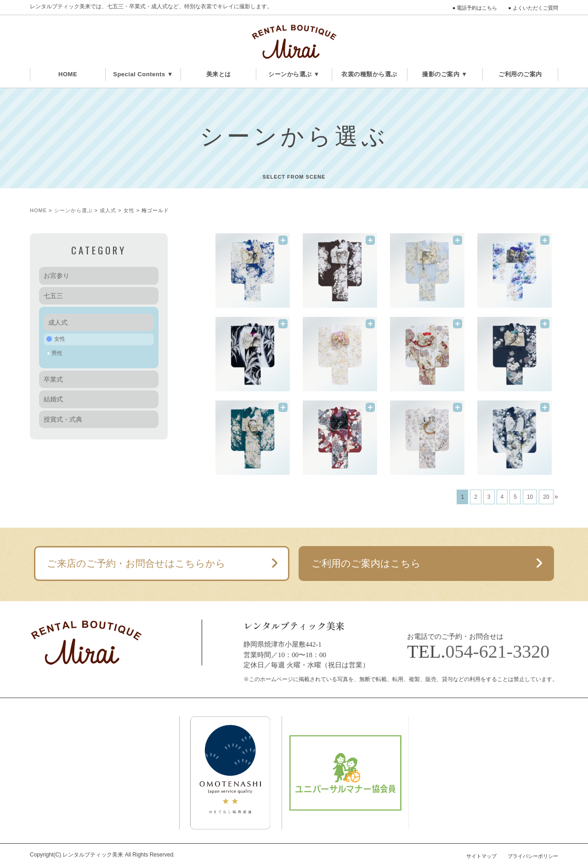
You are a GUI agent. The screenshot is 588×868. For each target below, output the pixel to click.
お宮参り (57, 276)
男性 (57, 353)
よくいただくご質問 (535, 8)
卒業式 (53, 379)
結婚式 (53, 399)
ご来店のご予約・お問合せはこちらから (136, 563)
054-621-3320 (498, 651)
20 (546, 497)
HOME (68, 74)
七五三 (53, 296)
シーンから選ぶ (73, 210)
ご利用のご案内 (520, 74)
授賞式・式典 (63, 419)
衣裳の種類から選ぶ (369, 74)
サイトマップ (481, 856)
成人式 (108, 210)
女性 (129, 210)
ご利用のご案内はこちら (366, 563)
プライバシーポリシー (533, 856)
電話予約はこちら (477, 8)
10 (530, 497)
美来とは (219, 74)
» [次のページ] (556, 496)
